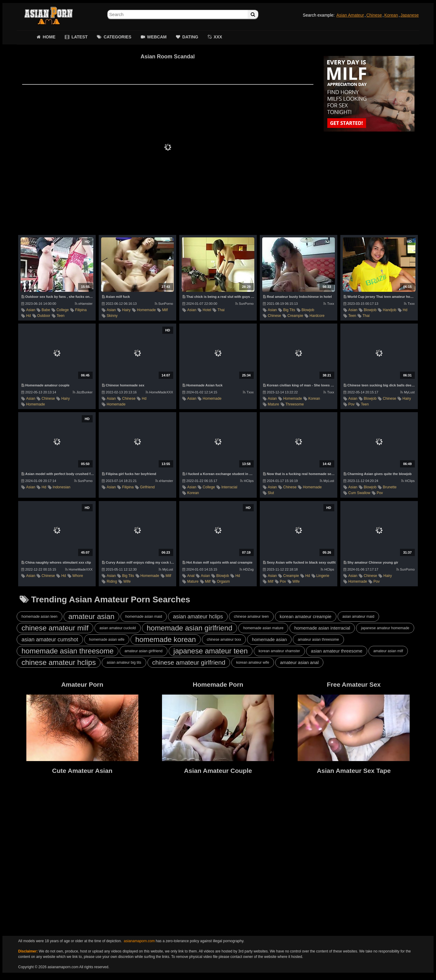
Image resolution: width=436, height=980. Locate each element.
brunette (390, 487)
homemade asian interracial (322, 628)
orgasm (223, 581)
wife (127, 581)
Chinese (374, 15)
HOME (49, 37)
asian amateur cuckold (117, 628)
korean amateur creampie (306, 616)
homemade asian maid (144, 617)
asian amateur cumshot (50, 640)
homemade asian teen (40, 617)
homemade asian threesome (68, 651)
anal (191, 576)
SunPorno (164, 304)
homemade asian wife (107, 640)
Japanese (410, 15)
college (63, 310)
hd (28, 316)
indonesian (62, 487)
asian (31, 310)
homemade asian (269, 639)
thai (221, 310)
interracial (229, 487)
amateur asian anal (299, 662)
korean (314, 399)
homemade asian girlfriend (190, 628)
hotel (207, 310)
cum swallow (359, 493)
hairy (126, 310)
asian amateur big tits (124, 663)
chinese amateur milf (55, 628)
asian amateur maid (358, 617)
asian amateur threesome (337, 651)
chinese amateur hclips (59, 662)
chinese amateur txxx (224, 640)
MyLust (407, 392)
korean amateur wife (253, 663)
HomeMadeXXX (159, 392)
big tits (289, 310)
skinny (112, 316)
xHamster (84, 304)
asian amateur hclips (198, 617)
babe (46, 310)
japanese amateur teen (211, 651)
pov (351, 404)
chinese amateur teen (251, 617)
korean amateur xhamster (279, 651)
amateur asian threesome (318, 640)
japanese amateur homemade (385, 628)
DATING (190, 37)
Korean (391, 15)
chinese (274, 316)
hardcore (317, 316)
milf (165, 310)
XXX (218, 37)
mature (273, 404)
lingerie (323, 576)
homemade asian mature (263, 628)
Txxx (329, 304)
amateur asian (91, 616)
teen (61, 316)
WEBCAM (157, 37)
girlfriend (147, 487)
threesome (295, 404)
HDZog (247, 569)
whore (78, 576)
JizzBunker (83, 392)
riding (112, 581)
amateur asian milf (388, 651)
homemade (146, 310)
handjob (390, 310)
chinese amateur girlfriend (189, 662)
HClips (247, 481)
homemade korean (166, 639)
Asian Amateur (350, 15)
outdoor (44, 316)
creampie (295, 316)
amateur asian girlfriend (143, 651)
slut (271, 493)
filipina (81, 310)
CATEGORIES (117, 37)
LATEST (79, 37)
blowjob (308, 310)
